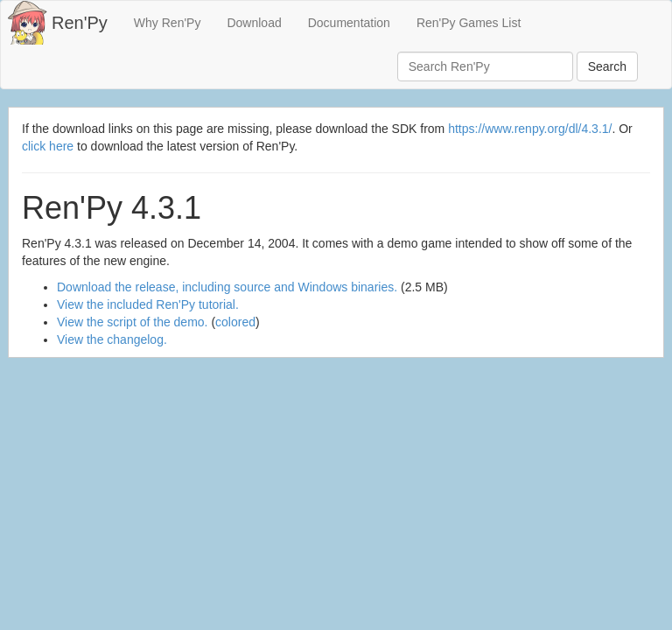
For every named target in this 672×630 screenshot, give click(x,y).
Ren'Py (80, 23)
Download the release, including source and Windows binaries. (227, 287)
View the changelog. (112, 339)
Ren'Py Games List (469, 23)
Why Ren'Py (168, 23)
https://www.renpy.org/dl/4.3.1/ (530, 129)
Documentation (349, 23)
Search (607, 66)
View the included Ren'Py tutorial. (148, 304)
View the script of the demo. (133, 322)
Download (254, 23)
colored (235, 322)
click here (48, 146)
